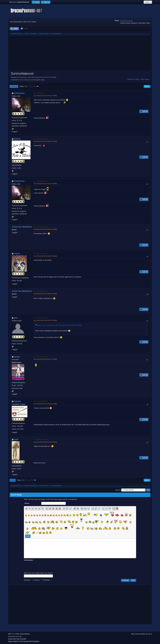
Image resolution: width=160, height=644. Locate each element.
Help (132, 634)
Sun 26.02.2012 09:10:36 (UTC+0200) (45, 404)
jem (16, 318)
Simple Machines (25, 634)
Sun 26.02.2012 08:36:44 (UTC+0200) (45, 320)
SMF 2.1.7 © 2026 (13, 634)
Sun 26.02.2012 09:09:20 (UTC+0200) (45, 359)
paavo (17, 357)
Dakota (17, 139)
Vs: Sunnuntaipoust (41, 139)
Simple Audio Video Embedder (17, 639)
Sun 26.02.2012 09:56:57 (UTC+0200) (45, 442)
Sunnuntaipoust (39, 93)
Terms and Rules (140, 634)
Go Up (13, 480)
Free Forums (18, 636)
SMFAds (10, 636)
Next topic (145, 79)
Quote (144, 111)
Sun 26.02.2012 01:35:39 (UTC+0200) (45, 96)
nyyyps (17, 401)
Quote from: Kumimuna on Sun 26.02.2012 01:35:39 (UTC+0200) (59, 325)
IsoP (16, 439)
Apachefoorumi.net (126, 21)
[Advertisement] (80, 54)
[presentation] (43, 566)
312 (34, 86)
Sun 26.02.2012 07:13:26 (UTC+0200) (45, 294)
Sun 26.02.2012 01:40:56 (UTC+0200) (45, 141)
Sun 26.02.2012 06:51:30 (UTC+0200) (45, 256)
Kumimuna (19, 93)
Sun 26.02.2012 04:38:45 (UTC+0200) (45, 229)
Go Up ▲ (149, 634)
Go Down (14, 86)
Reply (147, 86)
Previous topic (133, 79)
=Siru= (17, 253)
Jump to (118, 490)
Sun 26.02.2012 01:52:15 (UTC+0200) (45, 184)
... (32, 86)
